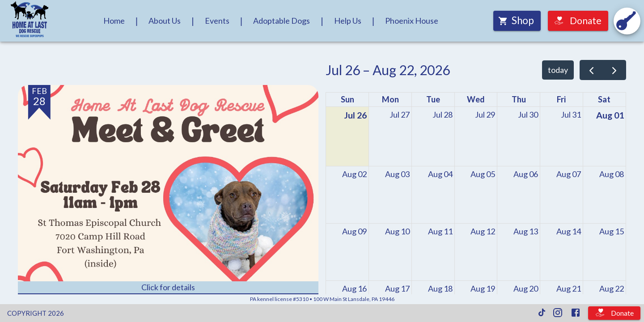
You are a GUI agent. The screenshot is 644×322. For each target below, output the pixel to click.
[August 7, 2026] (569, 174)
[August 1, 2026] (610, 115)
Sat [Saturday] (604, 99)
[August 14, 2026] (569, 231)
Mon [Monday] (390, 99)
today (558, 70)
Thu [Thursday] (519, 99)
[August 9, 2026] (354, 231)
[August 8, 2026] (612, 174)
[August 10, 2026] (397, 231)
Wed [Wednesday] (476, 99)
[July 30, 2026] (528, 115)
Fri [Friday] (561, 99)
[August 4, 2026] (440, 174)
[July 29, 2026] (485, 115)
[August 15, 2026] (612, 231)
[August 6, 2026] (526, 174)
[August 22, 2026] (612, 289)
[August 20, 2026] (526, 289)
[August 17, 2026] (397, 289)
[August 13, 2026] (526, 231)
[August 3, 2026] (397, 174)
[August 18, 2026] (440, 289)
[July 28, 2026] (443, 115)
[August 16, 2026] (354, 289)
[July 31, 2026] (571, 115)
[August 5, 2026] (483, 174)
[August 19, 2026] (483, 289)
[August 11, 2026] (440, 231)
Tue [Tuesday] (433, 99)
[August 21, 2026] (569, 289)
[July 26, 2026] (355, 115)
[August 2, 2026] (354, 174)
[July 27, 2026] (400, 115)
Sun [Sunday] (347, 99)
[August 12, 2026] (483, 231)
